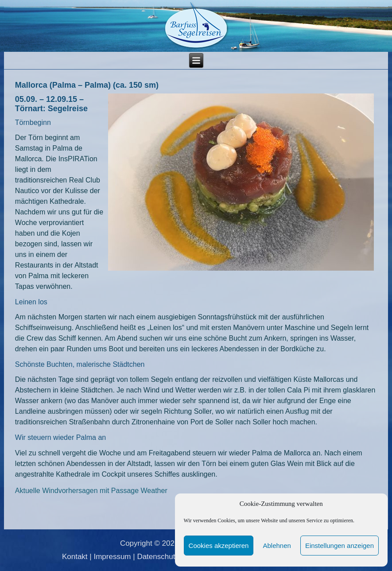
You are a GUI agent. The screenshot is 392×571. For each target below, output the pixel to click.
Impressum (112, 557)
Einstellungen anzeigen (340, 546)
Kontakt (75, 557)
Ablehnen (277, 546)
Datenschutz (158, 557)
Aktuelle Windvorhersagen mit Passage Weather (91, 491)
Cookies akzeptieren (219, 546)
